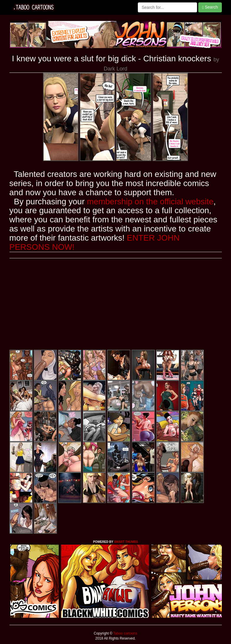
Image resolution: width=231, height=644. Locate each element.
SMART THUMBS (126, 542)
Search (210, 7)
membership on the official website (150, 202)
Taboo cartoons (125, 633)
